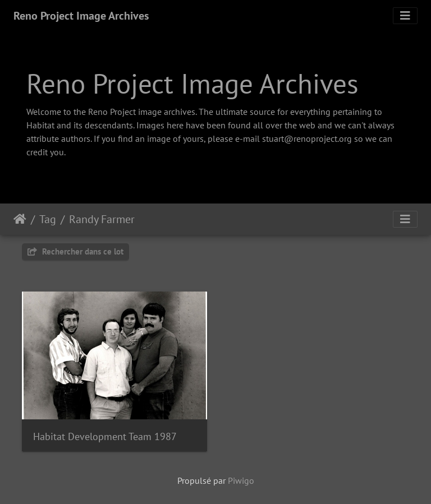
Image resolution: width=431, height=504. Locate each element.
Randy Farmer (102, 219)
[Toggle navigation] (405, 16)
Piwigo (241, 480)
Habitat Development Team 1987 (105, 436)
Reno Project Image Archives (81, 16)
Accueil (20, 219)
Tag (48, 219)
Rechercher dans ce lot (75, 251)
